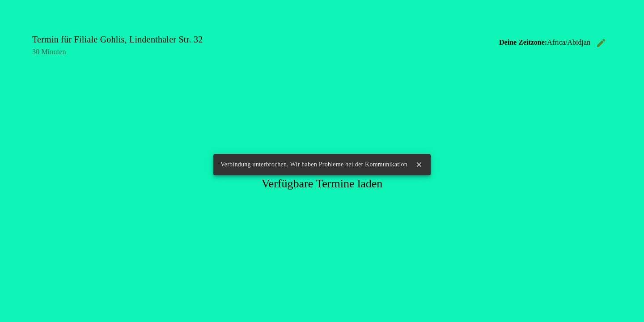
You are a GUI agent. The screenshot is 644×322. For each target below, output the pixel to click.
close (419, 165)
